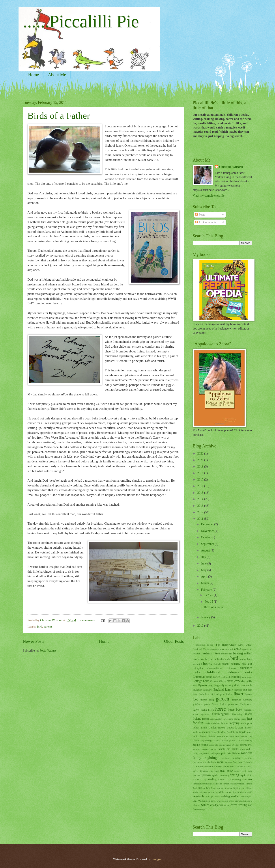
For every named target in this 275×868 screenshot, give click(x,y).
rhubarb (212, 762)
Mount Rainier (208, 736)
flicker (229, 694)
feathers (238, 690)
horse (221, 709)
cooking (236, 677)
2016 (201, 486)
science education (210, 766)
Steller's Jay (224, 779)
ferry (195, 694)
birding (243, 659)
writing (243, 805)
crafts (230, 681)
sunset (196, 784)
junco (244, 719)
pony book (204, 753)
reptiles (249, 758)
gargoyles (237, 700)
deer (195, 685)
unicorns (203, 792)
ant (231, 649)
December (208, 524)
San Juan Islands (242, 762)
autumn (208, 653)
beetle (213, 659)
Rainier (236, 753)
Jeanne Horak (233, 719)
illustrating (237, 714)
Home (34, 75)
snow (230, 771)
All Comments (206, 222)
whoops (196, 805)
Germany (248, 700)
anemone (224, 649)
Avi (217, 653)
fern (250, 690)
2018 (201, 473)
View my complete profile (209, 196)
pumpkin (221, 753)
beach (196, 659)
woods (227, 805)
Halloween (246, 704)
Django (202, 685)
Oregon (236, 745)
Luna (239, 727)
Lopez (230, 728)
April (205, 576)
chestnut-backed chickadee (222, 668)
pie (228, 749)
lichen (196, 728)
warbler (235, 796)
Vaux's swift (246, 792)
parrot (213, 749)
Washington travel (207, 801)
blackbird (197, 664)
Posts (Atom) (48, 651)
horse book (235, 710)
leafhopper (246, 723)
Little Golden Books (213, 728)
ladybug (234, 723)
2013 (201, 506)
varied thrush (232, 792)
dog (210, 685)
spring (235, 775)
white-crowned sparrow (240, 801)
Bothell (217, 664)
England (219, 690)
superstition (205, 784)
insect (249, 714)
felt (245, 690)
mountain (222, 736)
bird (40, 627)
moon (249, 732)
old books (220, 745)
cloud (209, 677)
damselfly (247, 681)
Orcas (228, 745)
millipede (241, 732)
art (251, 649)
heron (211, 710)
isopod (206, 719)
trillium (248, 788)
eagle (249, 685)
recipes (225, 758)
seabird (231, 766)
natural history (244, 740)
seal (237, 766)
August (206, 550)
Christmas (199, 677)
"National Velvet (201, 649)
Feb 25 (209, 595)
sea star (223, 766)
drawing (229, 685)
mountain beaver (238, 736)
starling (212, 779)
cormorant (247, 677)
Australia (197, 654)
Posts (200, 215)
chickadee (246, 668)
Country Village (218, 681)
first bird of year (215, 694)
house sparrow (201, 714)
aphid (238, 649)
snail (223, 771)
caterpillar (198, 668)
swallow (234, 784)
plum (242, 749)
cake (244, 664)
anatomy (215, 649)
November (208, 531)
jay (224, 719)
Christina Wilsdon (231, 167)
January (206, 617)
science (197, 766)
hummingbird (220, 714)
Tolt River (211, 788)
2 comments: (88, 620)
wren (234, 805)
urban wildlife (216, 792)
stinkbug (237, 779)
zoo (250, 805)
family (229, 690)
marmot (248, 728)
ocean (211, 745)
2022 (201, 454)
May (204, 570)
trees (242, 788)
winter (205, 805)
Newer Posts (34, 641)
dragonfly (219, 685)
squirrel (245, 775)
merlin (217, 732)
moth (196, 736)
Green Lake (219, 704)
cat (250, 664)
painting (197, 749)
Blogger (156, 859)
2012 (201, 512)
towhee (229, 788)
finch (201, 694)
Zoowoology (199, 809)
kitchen (208, 723)
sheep (249, 766)
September (208, 544)
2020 (201, 460)
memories (208, 732)
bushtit (226, 664)
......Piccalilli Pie (81, 21)
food (195, 699)
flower (239, 694)
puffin (213, 753)
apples (245, 649)
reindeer (237, 758)
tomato (221, 788)
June (204, 563)
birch (227, 659)
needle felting (200, 745)
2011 (201, 519)
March (205, 583)
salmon (228, 762)
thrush (241, 784)
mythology (207, 740)
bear (202, 659)
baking (238, 653)
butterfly (235, 664)
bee (207, 659)
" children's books (203, 645)
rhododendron (200, 762)
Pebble (221, 749)
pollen (249, 749)
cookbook (226, 677)
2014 (201, 499)
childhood (213, 672)
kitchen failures (221, 723)
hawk (196, 710)
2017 (201, 480)
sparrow (206, 775)
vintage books (213, 796)
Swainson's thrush (220, 784)
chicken (197, 672)
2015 (201, 493)
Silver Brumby (200, 771)
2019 (201, 467)
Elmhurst (208, 690)
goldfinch (197, 704)
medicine (197, 732)
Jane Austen (216, 719)
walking (225, 796)
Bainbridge (227, 654)
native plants (228, 740)
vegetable (199, 796)
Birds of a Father (59, 116)
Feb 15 (209, 602)
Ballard (248, 654)
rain (229, 753)
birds (250, 659)
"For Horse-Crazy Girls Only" (233, 645)
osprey (244, 745)
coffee (216, 677)
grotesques (233, 704)
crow (238, 681)
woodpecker (217, 805)
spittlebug (224, 775)
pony (195, 753)
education (197, 690)
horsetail (248, 710)
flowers (248, 694)
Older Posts (174, 641)
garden (223, 699)
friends (204, 700)
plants (235, 749)
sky (211, 771)
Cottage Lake (201, 681)
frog (211, 700)
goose (207, 704)
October (206, 537)
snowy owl (240, 771)
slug (217, 771)
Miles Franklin (228, 732)
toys (236, 788)
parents (48, 627)
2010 (201, 626)
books (208, 664)
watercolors (222, 801)
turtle (195, 792)
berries (221, 659)
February (207, 590)
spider (215, 775)
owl (250, 745)
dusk (243, 685)
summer (247, 779)
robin (220, 762)
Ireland (197, 719)
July (204, 557)
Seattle (243, 766)
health (204, 710)
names (217, 740)
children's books (238, 672)
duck (237, 685)
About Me (57, 75)
